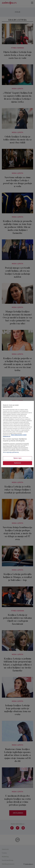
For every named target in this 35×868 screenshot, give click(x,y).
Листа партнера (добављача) (11, 452)
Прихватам (17, 463)
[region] (17, 434)
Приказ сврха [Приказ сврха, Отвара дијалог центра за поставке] (18, 458)
